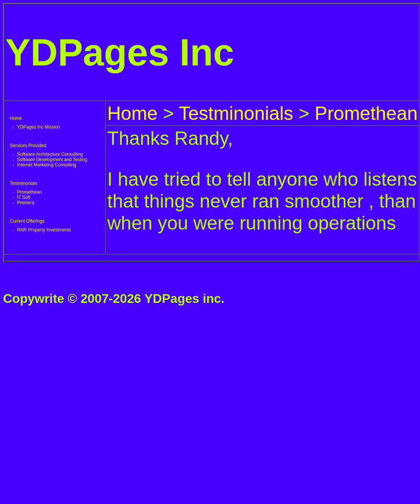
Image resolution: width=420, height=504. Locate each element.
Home (16, 118)
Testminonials (24, 183)
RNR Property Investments (44, 230)
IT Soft (24, 197)
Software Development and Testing (52, 160)
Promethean (29, 192)
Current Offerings (27, 221)
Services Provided (28, 146)
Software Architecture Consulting (50, 154)
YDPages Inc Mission (39, 127)
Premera (26, 203)
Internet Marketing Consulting (47, 165)
